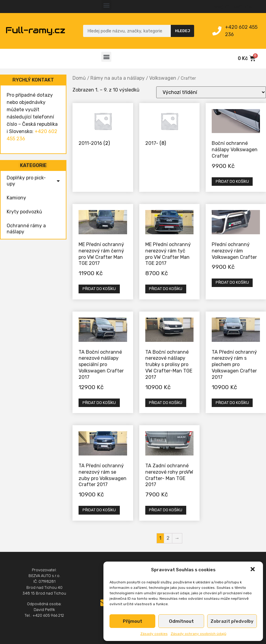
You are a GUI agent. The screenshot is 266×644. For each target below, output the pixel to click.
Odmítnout (181, 621)
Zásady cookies (154, 634)
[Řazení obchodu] (211, 92)
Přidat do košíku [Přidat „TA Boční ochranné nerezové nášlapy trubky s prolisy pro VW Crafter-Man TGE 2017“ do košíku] (166, 403)
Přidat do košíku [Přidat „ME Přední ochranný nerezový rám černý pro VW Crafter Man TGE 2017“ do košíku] (99, 289)
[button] (253, 570)
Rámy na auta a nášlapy (118, 78)
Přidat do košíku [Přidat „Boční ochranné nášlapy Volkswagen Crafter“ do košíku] (232, 181)
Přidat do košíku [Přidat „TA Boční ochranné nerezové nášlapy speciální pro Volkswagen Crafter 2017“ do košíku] (99, 403)
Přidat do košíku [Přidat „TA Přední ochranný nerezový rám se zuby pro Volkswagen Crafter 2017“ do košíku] (99, 510)
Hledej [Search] (183, 31)
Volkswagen (163, 78)
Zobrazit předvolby (232, 621)
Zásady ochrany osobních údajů (199, 634)
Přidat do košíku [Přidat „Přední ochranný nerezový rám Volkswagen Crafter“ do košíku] (232, 282)
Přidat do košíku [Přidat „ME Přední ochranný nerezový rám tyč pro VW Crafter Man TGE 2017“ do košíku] (166, 289)
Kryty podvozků (24, 212)
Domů (79, 78)
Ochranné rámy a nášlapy (26, 229)
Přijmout (133, 621)
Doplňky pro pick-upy (33, 181)
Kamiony (16, 198)
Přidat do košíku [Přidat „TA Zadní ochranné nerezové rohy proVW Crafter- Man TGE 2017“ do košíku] (166, 510)
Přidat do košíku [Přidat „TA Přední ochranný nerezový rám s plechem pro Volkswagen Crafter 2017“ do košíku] (232, 403)
